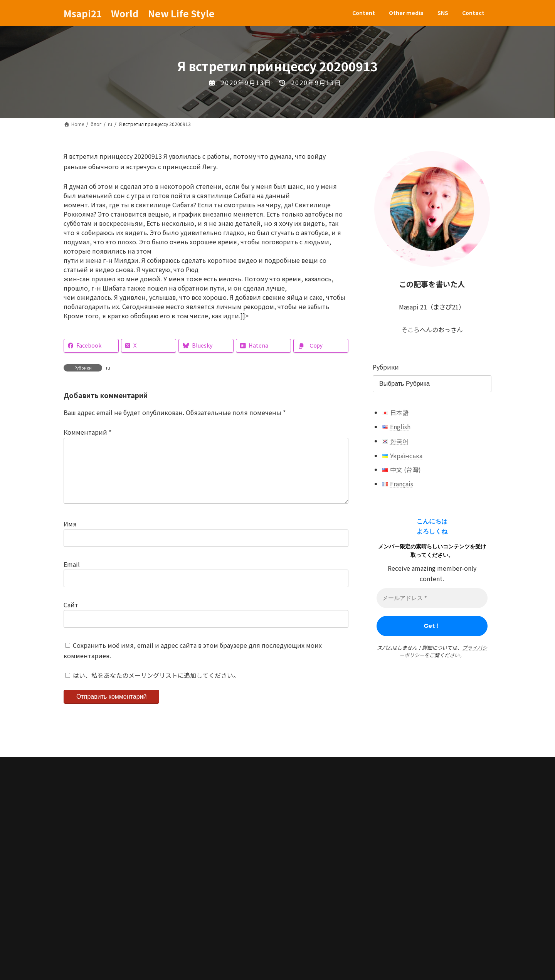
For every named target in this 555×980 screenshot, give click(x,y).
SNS (170, 845)
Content (84, 845)
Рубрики (386, 367)
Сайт (71, 617)
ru (108, 367)
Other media (130, 845)
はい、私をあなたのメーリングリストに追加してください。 (152, 688)
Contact (204, 845)
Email (72, 577)
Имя (70, 536)
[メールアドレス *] (432, 598)
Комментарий (87, 432)
